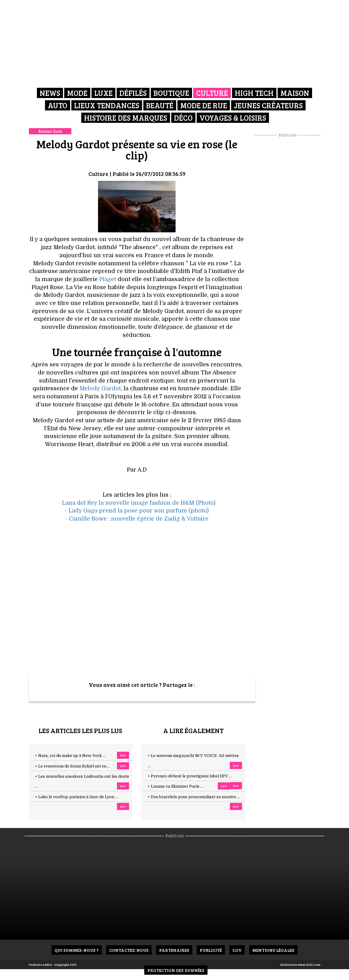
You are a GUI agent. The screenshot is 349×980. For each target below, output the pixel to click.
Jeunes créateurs (268, 105)
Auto (58, 105)
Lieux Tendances (107, 105)
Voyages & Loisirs (233, 118)
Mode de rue (204, 105)
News (50, 93)
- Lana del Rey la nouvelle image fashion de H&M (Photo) (137, 503)
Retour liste (50, 131)
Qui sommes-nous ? (77, 950)
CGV (237, 950)
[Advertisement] (295, 231)
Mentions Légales (273, 950)
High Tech (254, 93)
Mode (77, 93)
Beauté (160, 105)
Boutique (171, 93)
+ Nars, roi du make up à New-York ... (70, 756)
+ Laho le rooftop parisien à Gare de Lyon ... (76, 797)
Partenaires (174, 950)
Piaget (108, 279)
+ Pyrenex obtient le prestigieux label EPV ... (190, 776)
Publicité (211, 950)
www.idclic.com (309, 964)
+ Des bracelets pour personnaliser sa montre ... (194, 797)
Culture (212, 93)
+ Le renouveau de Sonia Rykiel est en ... (73, 766)
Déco (183, 118)
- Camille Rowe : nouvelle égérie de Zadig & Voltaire (137, 519)
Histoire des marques (126, 118)
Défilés (133, 93)
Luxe (103, 93)
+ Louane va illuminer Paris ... (175, 786)
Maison (295, 93)
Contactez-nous (129, 950)
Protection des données (176, 970)
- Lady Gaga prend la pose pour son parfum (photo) (137, 511)
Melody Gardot (100, 388)
